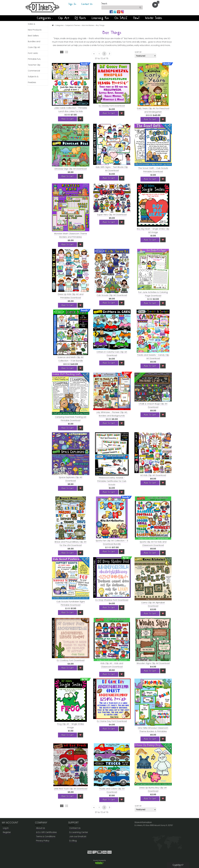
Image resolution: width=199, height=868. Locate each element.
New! (136, 18)
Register (7, 832)
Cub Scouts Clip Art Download (112, 295)
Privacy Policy (43, 841)
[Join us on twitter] (115, 12)
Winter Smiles (154, 18)
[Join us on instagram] (122, 12)
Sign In (72, 4)
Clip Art (64, 18)
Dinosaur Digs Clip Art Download (71, 169)
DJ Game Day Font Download (112, 721)
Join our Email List (78, 836)
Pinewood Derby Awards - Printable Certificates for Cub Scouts (112, 481)
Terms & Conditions (46, 836)
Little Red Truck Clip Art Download (71, 789)
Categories (45, 18)
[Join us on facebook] (111, 12)
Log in (6, 828)
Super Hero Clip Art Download (112, 215)
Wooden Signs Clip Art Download (153, 663)
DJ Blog (73, 841)
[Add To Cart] (68, 119)
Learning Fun (100, 18)
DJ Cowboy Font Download (71, 660)
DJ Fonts (80, 18)
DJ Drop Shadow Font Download (112, 600)
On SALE (121, 18)
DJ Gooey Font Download (112, 106)
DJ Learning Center (79, 832)
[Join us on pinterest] (119, 12)
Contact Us (87, 4)
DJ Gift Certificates (46, 832)
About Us (40, 828)
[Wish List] (80, 119)
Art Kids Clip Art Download (153, 475)
